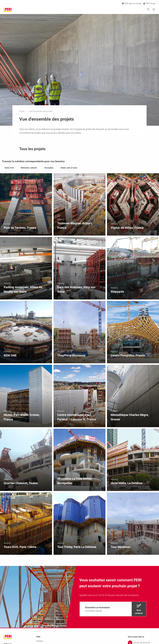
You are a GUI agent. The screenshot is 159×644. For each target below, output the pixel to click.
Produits (40, 641)
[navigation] (113, 609)
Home (22, 111)
